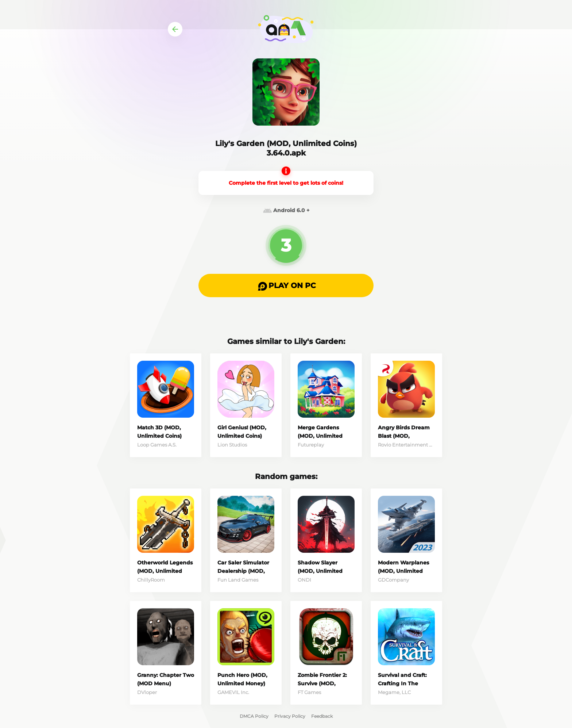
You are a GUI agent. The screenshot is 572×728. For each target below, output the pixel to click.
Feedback (322, 716)
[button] (286, 286)
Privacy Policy (290, 716)
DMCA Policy (254, 716)
